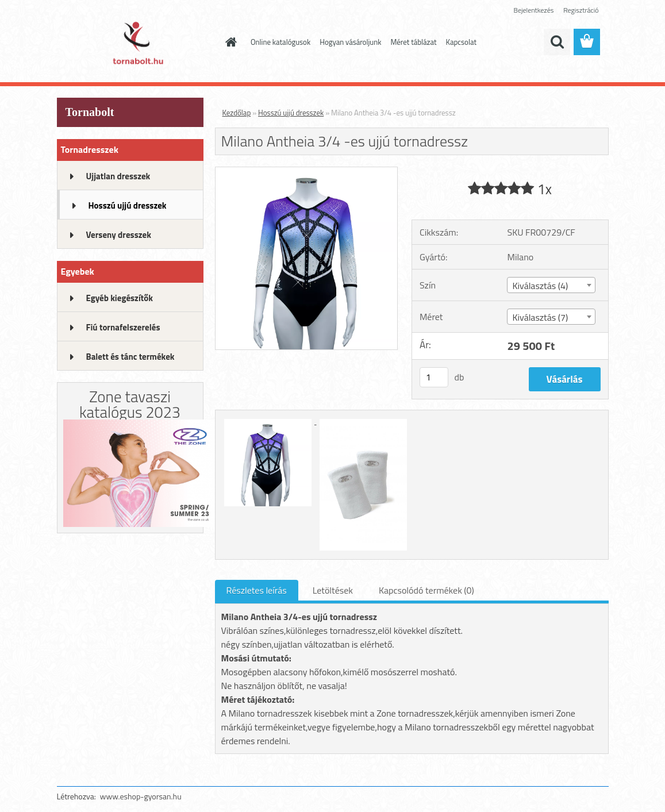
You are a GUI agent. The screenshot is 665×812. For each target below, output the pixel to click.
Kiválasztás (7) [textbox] (540, 317)
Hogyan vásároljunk (350, 42)
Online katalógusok (280, 42)
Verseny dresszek (119, 235)
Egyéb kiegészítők (120, 298)
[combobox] (551, 285)
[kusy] (434, 377)
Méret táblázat (413, 42)
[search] (557, 42)
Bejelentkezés (534, 10)
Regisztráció (581, 10)
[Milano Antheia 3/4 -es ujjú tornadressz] (307, 172)
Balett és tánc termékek (130, 357)
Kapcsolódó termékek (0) (426, 590)
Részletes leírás (257, 590)
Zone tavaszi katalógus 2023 (130, 404)
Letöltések (333, 590)
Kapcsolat (461, 42)
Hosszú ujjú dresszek (128, 205)
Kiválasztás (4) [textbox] (540, 286)
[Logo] (136, 43)
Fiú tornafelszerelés (123, 327)
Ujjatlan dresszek (118, 176)
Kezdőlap (237, 113)
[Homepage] (229, 42)
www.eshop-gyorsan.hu (141, 796)
